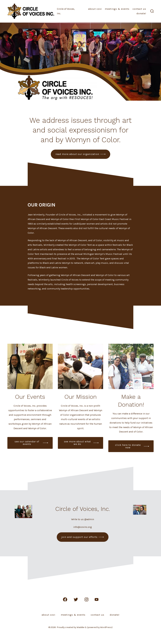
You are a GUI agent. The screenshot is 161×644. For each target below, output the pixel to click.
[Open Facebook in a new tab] (65, 599)
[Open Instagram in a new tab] (86, 599)
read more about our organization (77, 154)
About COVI (95, 9)
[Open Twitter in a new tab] (76, 599)
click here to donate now (128, 446)
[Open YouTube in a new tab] (97, 599)
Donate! (141, 13)
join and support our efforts (79, 537)
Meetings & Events (117, 9)
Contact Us (139, 9)
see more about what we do (77, 443)
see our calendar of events (27, 443)
